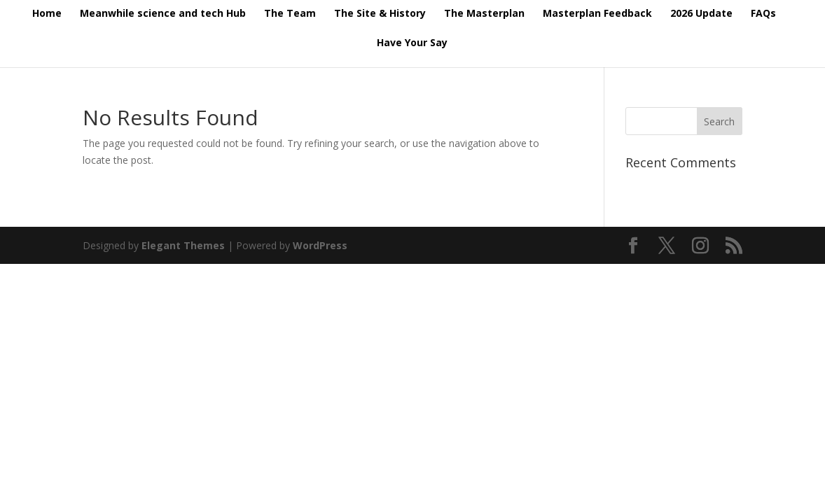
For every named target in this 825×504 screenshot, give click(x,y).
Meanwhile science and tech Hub (163, 14)
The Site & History (380, 14)
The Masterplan (484, 14)
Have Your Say (412, 43)
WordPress (320, 245)
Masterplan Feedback (597, 14)
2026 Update (701, 14)
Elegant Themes (183, 245)
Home (47, 14)
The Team (290, 14)
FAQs (763, 14)
